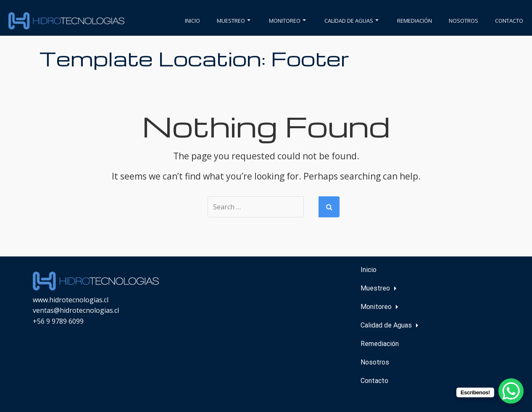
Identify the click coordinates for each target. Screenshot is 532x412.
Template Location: (194, 58)
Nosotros (464, 21)
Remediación (415, 21)
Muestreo (234, 21)
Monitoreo (287, 21)
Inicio (192, 21)
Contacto (509, 21)
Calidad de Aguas (352, 21)
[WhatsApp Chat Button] (511, 391)
